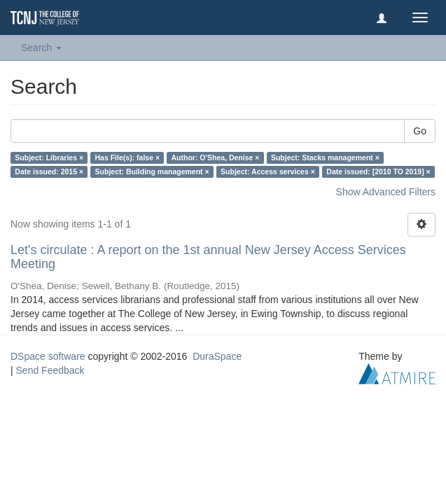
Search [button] (41, 48)
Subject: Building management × (152, 171)
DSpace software (48, 356)
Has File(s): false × (128, 157)
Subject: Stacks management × (325, 157)
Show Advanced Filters (386, 192)
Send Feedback (50, 370)
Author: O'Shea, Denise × (216, 157)
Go (420, 131)
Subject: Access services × (268, 171)
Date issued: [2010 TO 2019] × (378, 171)
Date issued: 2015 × (49, 171)
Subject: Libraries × (49, 157)
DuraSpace (217, 356)
